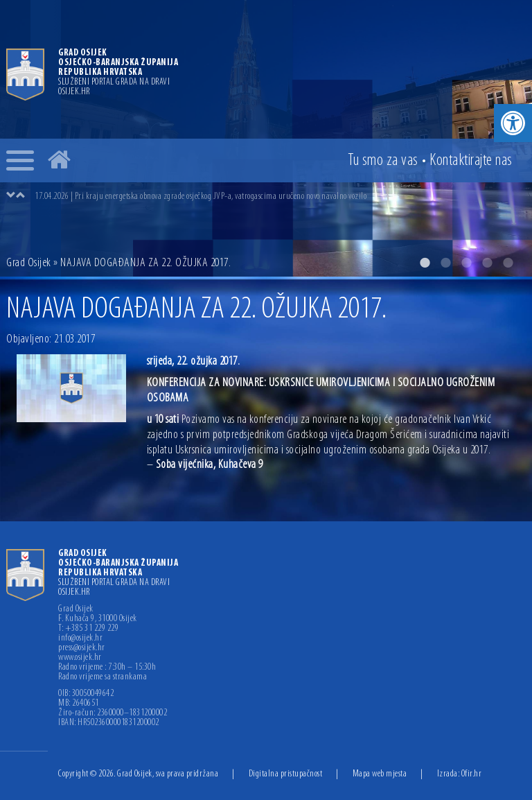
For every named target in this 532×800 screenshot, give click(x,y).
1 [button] (425, 263)
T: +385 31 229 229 (88, 629)
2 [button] (445, 263)
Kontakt (471, 161)
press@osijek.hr (82, 648)
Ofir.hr (472, 774)
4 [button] (487, 263)
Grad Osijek (29, 263)
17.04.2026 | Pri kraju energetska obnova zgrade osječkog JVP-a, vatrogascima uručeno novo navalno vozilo (201, 197)
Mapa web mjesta (380, 774)
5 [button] (508, 263)
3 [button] (466, 263)
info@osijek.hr (80, 638)
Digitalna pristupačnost (286, 774)
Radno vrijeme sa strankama (103, 677)
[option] (280, 196)
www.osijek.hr (80, 658)
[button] (513, 123)
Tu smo (383, 161)
